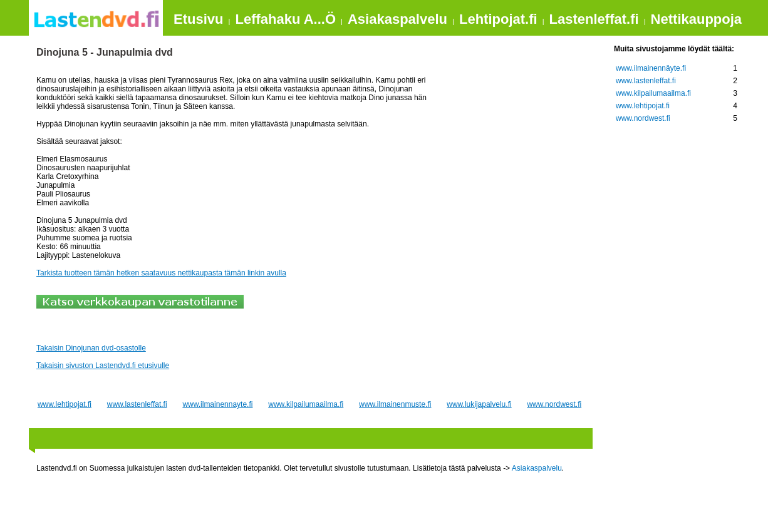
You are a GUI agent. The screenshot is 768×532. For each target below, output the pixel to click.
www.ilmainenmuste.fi (395, 404)
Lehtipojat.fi (498, 19)
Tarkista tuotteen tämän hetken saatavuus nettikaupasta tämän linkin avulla (161, 273)
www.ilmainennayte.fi (217, 404)
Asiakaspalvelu (397, 19)
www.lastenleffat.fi (137, 404)
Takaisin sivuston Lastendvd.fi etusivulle (103, 366)
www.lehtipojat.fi (65, 404)
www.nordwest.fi (554, 404)
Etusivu (198, 19)
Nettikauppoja (696, 19)
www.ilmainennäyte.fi (651, 68)
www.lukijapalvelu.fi (479, 404)
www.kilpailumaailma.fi (306, 404)
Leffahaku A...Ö (285, 19)
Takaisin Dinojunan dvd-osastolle (91, 348)
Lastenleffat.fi (594, 19)
